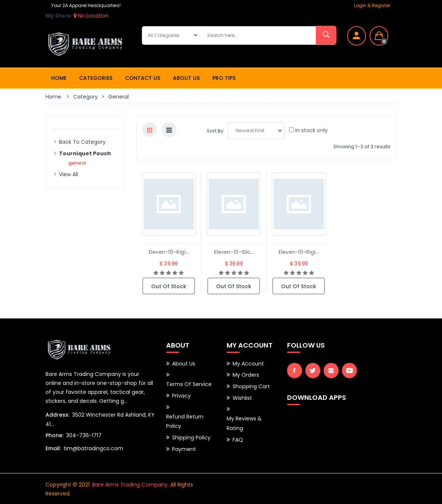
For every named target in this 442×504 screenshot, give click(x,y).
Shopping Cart (251, 386)
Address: (57, 414)
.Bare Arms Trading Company (129, 484)
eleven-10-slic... (234, 252)
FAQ (238, 438)
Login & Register (372, 5)
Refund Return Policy (185, 420)
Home (59, 78)
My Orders (246, 374)
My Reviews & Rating (244, 422)
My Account (248, 363)
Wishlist (242, 397)
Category (85, 97)
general (77, 163)
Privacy (181, 395)
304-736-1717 (84, 435)
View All (69, 174)
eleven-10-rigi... (169, 252)
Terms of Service (189, 384)
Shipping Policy (191, 436)
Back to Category (82, 142)
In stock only (308, 130)
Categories (96, 78)
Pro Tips (224, 78)
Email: (53, 448)
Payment (184, 447)
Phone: (55, 435)
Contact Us (143, 78)
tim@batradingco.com (93, 448)
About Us (186, 78)
